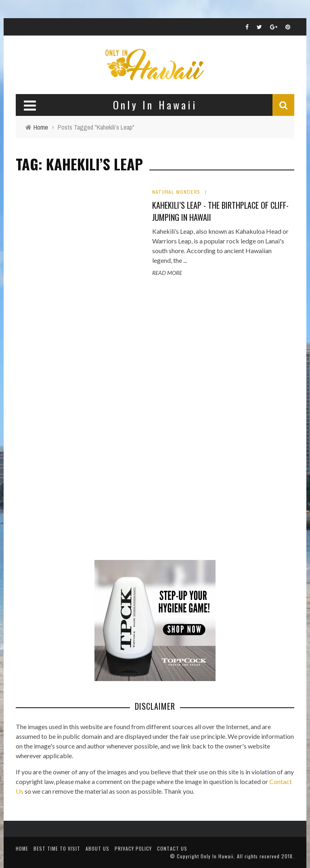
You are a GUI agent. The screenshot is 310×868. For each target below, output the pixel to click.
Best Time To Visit (57, 848)
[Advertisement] (76, 419)
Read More (167, 273)
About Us (97, 848)
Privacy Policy (133, 848)
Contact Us (172, 848)
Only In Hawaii (217, 856)
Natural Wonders (176, 192)
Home (22, 848)
